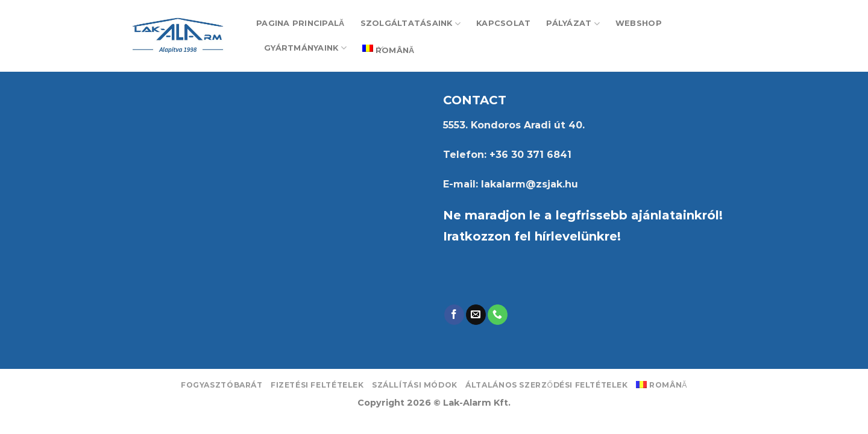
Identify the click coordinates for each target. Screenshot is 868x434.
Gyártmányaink (305, 48)
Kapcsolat (503, 23)
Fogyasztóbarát (222, 385)
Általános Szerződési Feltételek (547, 385)
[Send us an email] (476, 315)
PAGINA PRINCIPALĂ (300, 23)
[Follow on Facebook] (454, 315)
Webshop (639, 23)
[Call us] (498, 315)
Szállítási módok (415, 385)
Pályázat (573, 24)
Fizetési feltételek (317, 385)
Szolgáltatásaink (411, 24)
